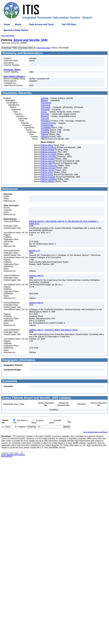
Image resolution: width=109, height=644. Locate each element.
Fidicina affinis (47, 145)
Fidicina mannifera (49, 157)
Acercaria (45, 119)
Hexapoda (45, 110)
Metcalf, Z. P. (35, 251)
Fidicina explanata (49, 152)
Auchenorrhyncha (48, 123)
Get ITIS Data (69, 24)
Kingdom (22, 427)
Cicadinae (45, 132)
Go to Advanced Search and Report (96, 432)
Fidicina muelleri (48, 159)
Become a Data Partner (16, 30)
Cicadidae (45, 130)
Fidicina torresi (47, 175)
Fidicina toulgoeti (48, 177)
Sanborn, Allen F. (36, 276)
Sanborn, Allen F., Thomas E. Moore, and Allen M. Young (53, 330)
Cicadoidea (46, 128)
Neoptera (45, 116)
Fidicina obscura (48, 161)
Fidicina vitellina (48, 181)
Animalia (45, 98)
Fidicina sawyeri (48, 170)
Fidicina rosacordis (49, 166)
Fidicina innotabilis (49, 154)
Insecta (44, 112)
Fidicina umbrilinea (49, 179)
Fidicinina (45, 137)
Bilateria (44, 100)
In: (3, 427)
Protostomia (46, 103)
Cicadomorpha (47, 125)
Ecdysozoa (46, 105)
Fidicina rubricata (48, 168)
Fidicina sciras (47, 172)
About (18, 24)
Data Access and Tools (41, 24)
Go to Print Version (8, 36)
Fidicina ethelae (48, 150)
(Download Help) (43, 48)
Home (7, 24)
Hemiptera (45, 121)
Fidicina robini (47, 163)
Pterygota (45, 114)
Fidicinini (45, 134)
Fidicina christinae (49, 147)
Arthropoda (46, 107)
